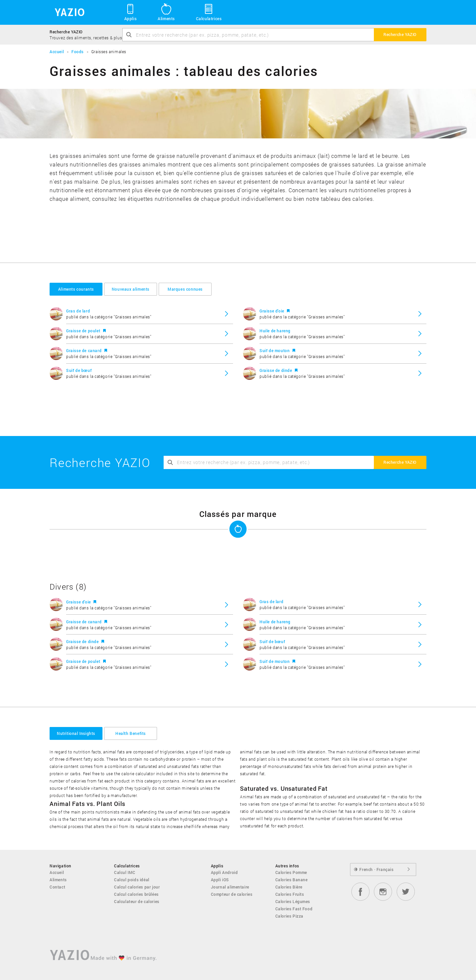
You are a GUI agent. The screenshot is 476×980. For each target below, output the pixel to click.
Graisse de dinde (276, 370)
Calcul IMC (125, 872)
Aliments (166, 12)
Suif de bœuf (79, 370)
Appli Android (224, 872)
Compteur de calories (232, 894)
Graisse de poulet (84, 331)
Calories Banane (292, 880)
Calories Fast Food (294, 909)
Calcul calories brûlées (136, 894)
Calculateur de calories (137, 901)
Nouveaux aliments (131, 289)
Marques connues (185, 289)
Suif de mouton (275, 350)
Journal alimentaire (230, 887)
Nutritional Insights (76, 733)
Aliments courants (76, 289)
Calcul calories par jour (137, 887)
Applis (130, 12)
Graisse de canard (84, 350)
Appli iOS (220, 880)
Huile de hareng (275, 331)
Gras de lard (78, 311)
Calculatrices (209, 12)
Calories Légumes (293, 901)
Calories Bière (289, 887)
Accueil (57, 872)
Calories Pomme (291, 872)
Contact (57, 887)
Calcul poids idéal (132, 880)
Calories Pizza (289, 916)
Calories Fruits (290, 894)
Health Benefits (131, 733)
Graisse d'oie (272, 311)
